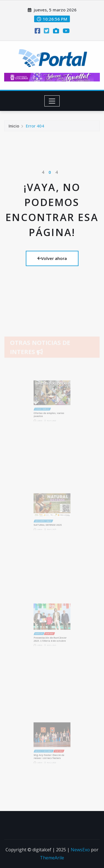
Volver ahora (52, 258)
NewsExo (80, 850)
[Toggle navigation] (52, 101)
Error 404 (35, 127)
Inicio (14, 127)
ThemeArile (52, 858)
